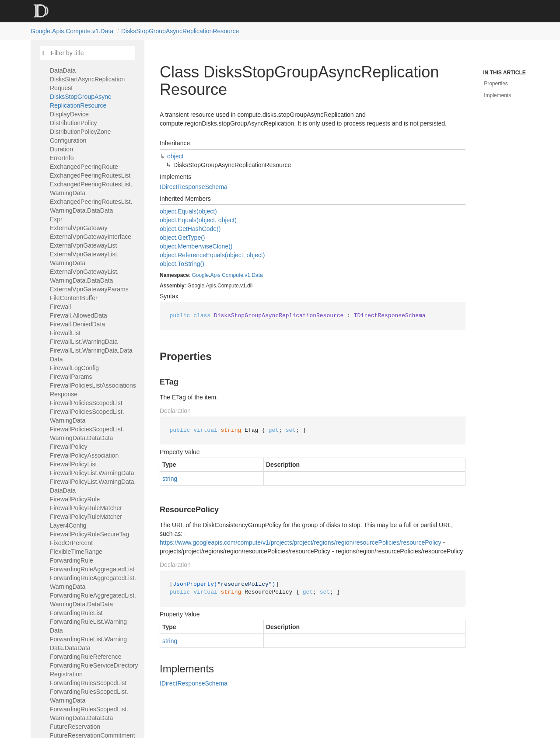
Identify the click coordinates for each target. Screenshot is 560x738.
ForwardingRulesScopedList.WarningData (89, 696)
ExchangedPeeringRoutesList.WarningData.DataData (91, 206)
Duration (61, 149)
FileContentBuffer (74, 298)
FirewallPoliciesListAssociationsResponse (93, 390)
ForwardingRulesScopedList (88, 683)
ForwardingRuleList (76, 613)
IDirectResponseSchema (194, 187)
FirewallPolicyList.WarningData (92, 473)
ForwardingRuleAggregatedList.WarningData (93, 582)
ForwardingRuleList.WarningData (88, 626)
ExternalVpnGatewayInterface (91, 237)
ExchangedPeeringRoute (84, 167)
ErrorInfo (62, 158)
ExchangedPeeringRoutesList (90, 175)
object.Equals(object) (188, 211)
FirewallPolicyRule (75, 499)
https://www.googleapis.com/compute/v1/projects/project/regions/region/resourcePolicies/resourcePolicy (301, 542)
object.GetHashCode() (190, 229)
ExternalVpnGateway (79, 228)
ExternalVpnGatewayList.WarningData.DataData (84, 276)
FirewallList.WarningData (84, 342)
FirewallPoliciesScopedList (86, 403)
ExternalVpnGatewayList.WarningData (84, 259)
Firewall (60, 307)
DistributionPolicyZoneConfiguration (80, 136)
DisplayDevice (69, 114)
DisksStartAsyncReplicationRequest (87, 84)
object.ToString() (182, 264)
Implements (497, 95)
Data (257, 275)
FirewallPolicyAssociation (84, 455)
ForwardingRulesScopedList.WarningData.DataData (89, 714)
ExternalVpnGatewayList (83, 245)
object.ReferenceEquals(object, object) (212, 255)
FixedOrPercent (71, 543)
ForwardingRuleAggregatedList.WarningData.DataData (93, 600)
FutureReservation (75, 727)
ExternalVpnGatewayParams (89, 289)
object (175, 156)
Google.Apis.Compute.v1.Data (72, 31)
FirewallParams (71, 377)
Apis (215, 275)
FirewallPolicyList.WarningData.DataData (93, 486)
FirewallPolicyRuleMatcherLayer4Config (86, 521)
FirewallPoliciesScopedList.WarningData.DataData (87, 434)
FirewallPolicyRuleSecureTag (89, 534)
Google (200, 275)
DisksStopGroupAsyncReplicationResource (180, 31)
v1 (247, 275)
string (170, 479)
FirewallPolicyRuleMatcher (86, 508)
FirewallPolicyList (73, 464)
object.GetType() (182, 238)
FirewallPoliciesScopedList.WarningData (87, 416)
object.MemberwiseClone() (196, 246)
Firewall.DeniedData (77, 324)
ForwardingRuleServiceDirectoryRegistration (94, 670)
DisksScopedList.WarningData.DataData (92, 66)
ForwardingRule (72, 560)
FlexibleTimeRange (76, 552)
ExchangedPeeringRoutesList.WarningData (91, 189)
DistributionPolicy (73, 123)
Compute (233, 275)
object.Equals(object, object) (198, 220)
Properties (496, 84)
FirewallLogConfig (74, 368)
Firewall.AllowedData (79, 315)
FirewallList (65, 333)
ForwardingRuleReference (86, 657)
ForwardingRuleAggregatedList (92, 569)
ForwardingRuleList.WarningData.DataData (88, 644)
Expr (56, 219)
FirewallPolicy (69, 447)
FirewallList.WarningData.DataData (91, 355)
